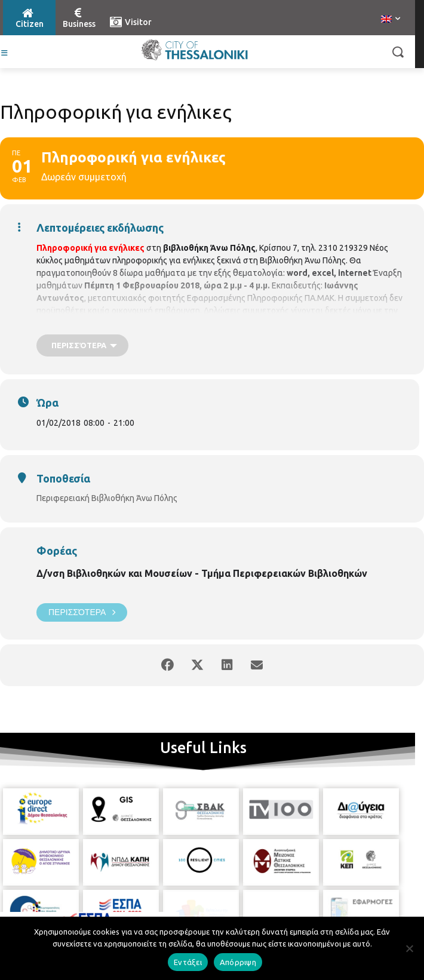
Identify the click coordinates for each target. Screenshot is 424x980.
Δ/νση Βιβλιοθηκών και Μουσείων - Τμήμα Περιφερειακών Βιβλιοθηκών (202, 573)
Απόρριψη (238, 962)
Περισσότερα (82, 612)
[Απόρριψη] (409, 948)
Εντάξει (188, 962)
